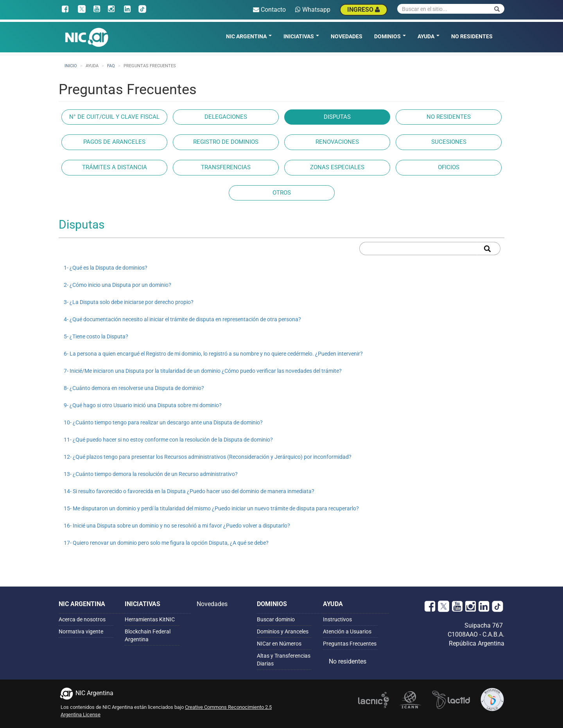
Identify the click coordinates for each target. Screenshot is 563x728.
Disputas (337, 117)
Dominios (390, 36)
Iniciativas (301, 36)
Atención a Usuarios (347, 631)
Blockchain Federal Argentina (148, 635)
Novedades (347, 36)
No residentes (472, 36)
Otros (282, 193)
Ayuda (429, 36)
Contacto (269, 10)
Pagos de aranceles (114, 142)
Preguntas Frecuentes (350, 644)
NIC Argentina (249, 36)
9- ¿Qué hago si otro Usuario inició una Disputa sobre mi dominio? (143, 405)
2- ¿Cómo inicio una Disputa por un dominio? (117, 285)
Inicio (71, 66)
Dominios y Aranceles (283, 631)
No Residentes (449, 117)
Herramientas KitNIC (150, 619)
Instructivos (337, 619)
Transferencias (226, 167)
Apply (489, 249)
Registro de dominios (226, 142)
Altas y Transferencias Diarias (284, 660)
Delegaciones (226, 117)
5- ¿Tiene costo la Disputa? (96, 336)
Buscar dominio (276, 619)
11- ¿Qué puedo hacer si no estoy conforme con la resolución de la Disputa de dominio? (168, 440)
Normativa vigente (81, 631)
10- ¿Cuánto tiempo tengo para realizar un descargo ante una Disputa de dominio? (163, 422)
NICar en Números (279, 644)
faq (111, 66)
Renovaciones (337, 142)
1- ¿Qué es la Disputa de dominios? (106, 268)
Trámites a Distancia (115, 167)
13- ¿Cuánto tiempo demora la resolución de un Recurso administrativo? (151, 474)
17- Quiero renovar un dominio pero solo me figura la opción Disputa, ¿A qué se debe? (166, 543)
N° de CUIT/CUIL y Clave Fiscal (114, 117)
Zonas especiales (337, 167)
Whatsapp (313, 10)
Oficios (449, 167)
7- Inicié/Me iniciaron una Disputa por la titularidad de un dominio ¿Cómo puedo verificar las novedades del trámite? (203, 371)
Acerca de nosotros (82, 619)
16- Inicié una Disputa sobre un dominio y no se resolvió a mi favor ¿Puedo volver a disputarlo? (177, 526)
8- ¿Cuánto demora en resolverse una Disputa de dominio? (134, 388)
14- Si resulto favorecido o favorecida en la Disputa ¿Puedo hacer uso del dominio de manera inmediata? (189, 491)
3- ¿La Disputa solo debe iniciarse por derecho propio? (129, 302)
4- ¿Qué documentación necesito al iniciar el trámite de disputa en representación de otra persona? (182, 319)
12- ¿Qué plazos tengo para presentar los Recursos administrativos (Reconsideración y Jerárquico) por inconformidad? (208, 457)
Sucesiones (449, 142)
